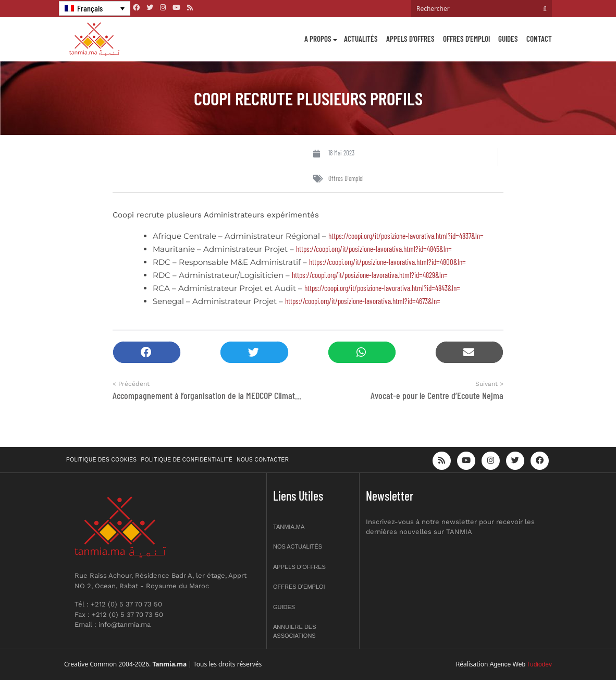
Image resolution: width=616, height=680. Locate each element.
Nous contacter (263, 460)
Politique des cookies (102, 460)
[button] (147, 352)
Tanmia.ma (289, 527)
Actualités (361, 39)
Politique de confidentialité (187, 460)
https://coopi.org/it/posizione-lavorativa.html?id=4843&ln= (382, 288)
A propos (318, 39)
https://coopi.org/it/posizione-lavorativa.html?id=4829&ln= (370, 275)
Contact (539, 39)
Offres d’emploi (466, 39)
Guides (508, 39)
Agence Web (508, 664)
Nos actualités (298, 547)
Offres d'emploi (346, 178)
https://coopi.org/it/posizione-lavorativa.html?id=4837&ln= (406, 236)
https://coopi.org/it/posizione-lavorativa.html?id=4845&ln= (374, 249)
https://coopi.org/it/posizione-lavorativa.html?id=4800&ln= (387, 262)
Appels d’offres (410, 39)
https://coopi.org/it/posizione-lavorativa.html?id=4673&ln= (363, 301)
